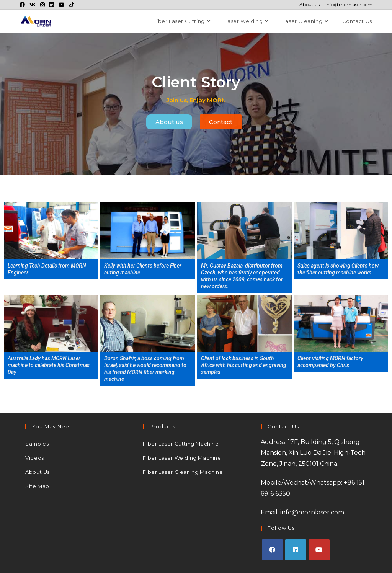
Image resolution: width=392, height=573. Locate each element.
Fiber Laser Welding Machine (182, 458)
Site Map (37, 486)
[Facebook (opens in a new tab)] (23, 5)
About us (310, 5)
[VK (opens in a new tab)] (33, 5)
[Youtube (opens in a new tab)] (62, 5)
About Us (38, 472)
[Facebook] (272, 550)
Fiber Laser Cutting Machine (181, 444)
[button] (169, 122)
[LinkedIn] (296, 550)
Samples (37, 444)
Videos (35, 458)
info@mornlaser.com (349, 5)
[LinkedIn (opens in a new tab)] (52, 5)
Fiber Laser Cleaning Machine (183, 472)
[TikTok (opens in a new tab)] (72, 5)
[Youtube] (319, 550)
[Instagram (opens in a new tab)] (42, 5)
